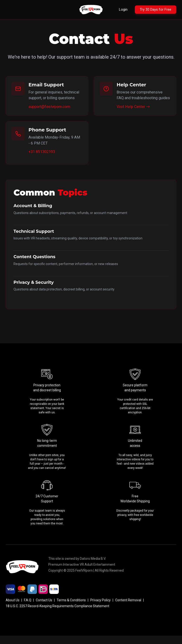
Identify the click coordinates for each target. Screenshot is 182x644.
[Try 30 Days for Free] (154, 9)
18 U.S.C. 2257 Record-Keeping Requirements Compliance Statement (57, 614)
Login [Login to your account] (119, 9)
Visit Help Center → (134, 113)
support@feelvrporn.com (51, 113)
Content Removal (128, 608)
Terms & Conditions (71, 608)
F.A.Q (28, 608)
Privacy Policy (100, 608)
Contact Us (44, 608)
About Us (13, 608)
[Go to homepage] (91, 9)
